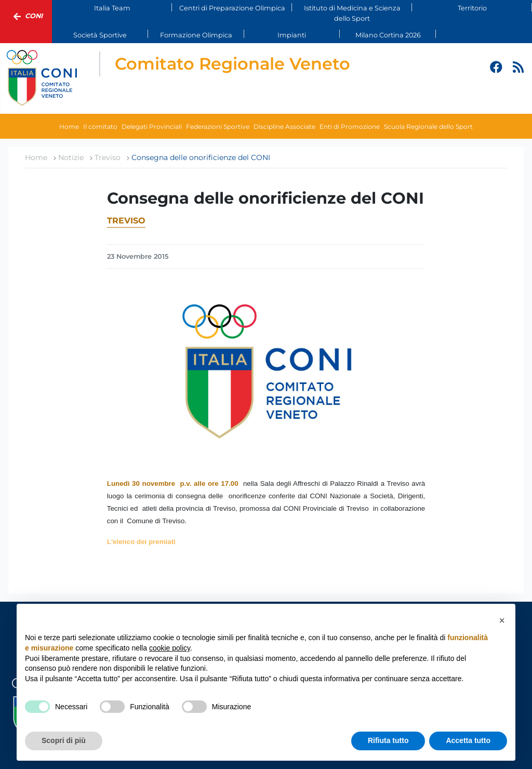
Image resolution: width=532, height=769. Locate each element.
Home (69, 127)
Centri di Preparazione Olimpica (232, 8)
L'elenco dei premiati (141, 542)
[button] (502, 620)
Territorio (472, 8)
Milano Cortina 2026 (388, 35)
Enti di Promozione (350, 127)
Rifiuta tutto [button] (388, 740)
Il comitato (100, 127)
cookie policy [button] (170, 648)
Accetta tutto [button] (468, 740)
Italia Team (112, 8)
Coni (26, 17)
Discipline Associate (284, 127)
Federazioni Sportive (218, 127)
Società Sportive (100, 35)
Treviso (126, 221)
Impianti (292, 35)
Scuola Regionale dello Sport (428, 127)
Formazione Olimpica (196, 35)
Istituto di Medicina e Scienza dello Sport (352, 13)
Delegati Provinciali (152, 127)
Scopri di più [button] (64, 740)
